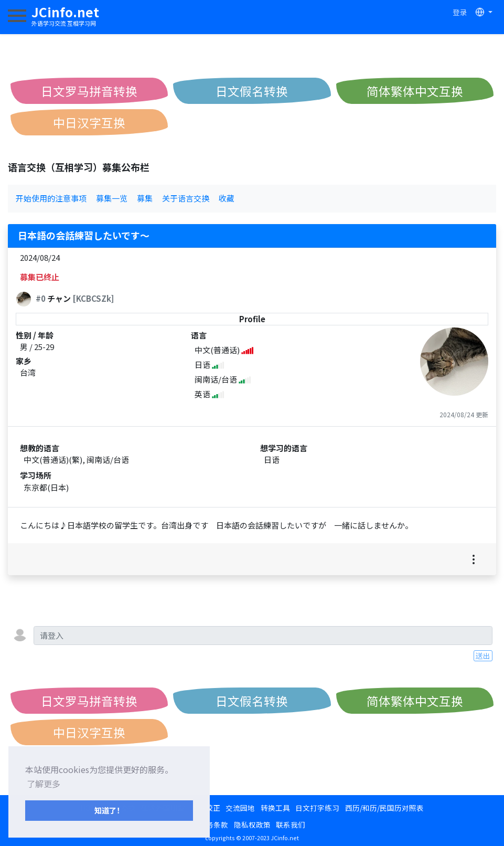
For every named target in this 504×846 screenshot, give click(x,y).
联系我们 (291, 824)
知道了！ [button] (109, 810)
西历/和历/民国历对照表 (384, 808)
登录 (460, 12)
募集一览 (112, 198)
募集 (145, 198)
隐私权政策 (252, 824)
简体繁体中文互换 (415, 91)
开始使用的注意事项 (51, 198)
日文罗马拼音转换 (89, 91)
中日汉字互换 (89, 122)
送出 (483, 655)
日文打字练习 (317, 808)
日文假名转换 (252, 91)
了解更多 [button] (44, 784)
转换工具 (275, 808)
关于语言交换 (186, 198)
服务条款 (213, 824)
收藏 (227, 198)
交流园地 (240, 808)
